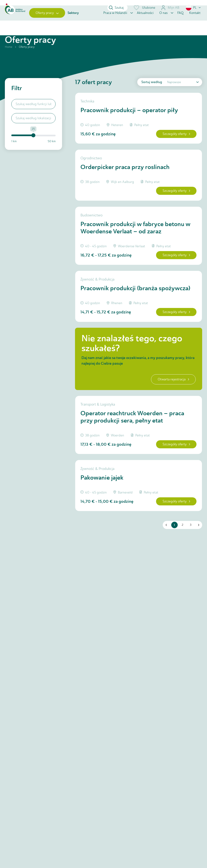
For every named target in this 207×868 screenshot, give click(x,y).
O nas (163, 23)
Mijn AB (170, 8)
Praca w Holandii (115, 23)
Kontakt (195, 23)
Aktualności (145, 23)
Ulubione (144, 8)
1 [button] (173, 560)
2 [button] (181, 560)
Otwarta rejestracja (170, 406)
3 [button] (189, 560)
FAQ (180, 23)
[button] (194, 8)
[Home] (15, 23)
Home (9, 60)
